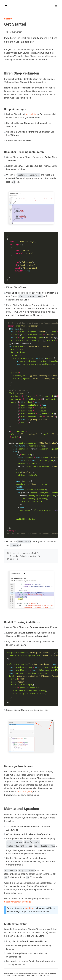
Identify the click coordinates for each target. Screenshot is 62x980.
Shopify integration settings (18, 902)
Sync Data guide (24, 791)
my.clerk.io (31, 114)
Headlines (30, 908)
